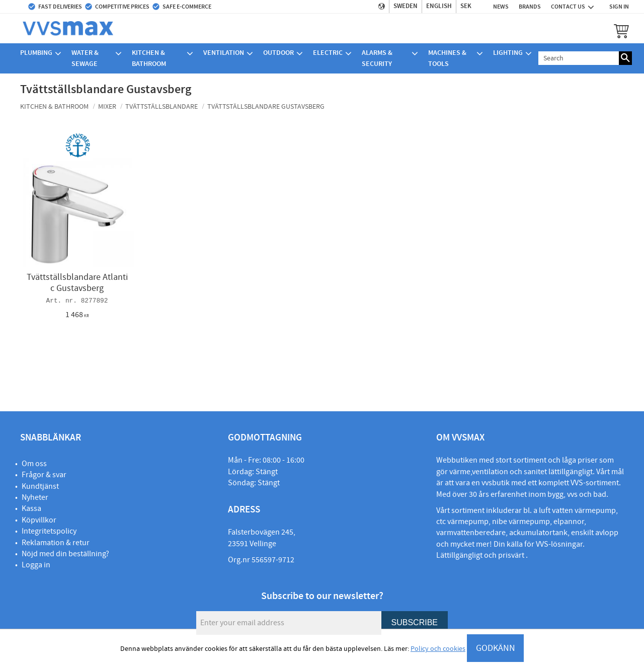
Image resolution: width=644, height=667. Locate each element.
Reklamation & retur (56, 543)
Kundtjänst (40, 486)
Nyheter (35, 497)
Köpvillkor (39, 520)
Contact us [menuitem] (568, 7)
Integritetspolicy (49, 531)
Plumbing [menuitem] (36, 53)
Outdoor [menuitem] (278, 53)
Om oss (34, 464)
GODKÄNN (496, 648)
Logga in (36, 565)
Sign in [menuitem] (619, 7)
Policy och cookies (438, 649)
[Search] (625, 58)
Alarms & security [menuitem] (377, 58)
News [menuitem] (501, 7)
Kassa (31, 508)
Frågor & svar (44, 475)
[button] (621, 31)
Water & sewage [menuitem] (85, 58)
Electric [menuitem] (328, 53)
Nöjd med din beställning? (65, 554)
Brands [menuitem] (530, 7)
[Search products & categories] (579, 58)
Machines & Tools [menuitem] (447, 58)
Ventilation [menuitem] (224, 53)
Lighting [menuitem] (508, 53)
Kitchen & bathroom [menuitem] (149, 58)
